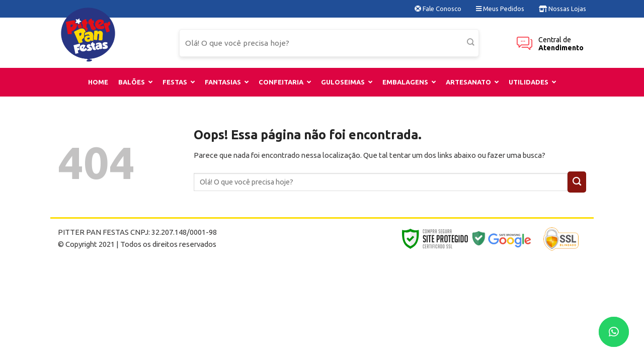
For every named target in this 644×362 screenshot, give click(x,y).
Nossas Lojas (562, 9)
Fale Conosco (438, 9)
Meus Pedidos (500, 9)
